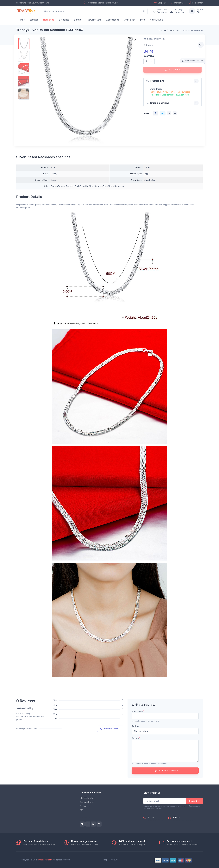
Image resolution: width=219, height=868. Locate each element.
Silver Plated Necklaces (193, 30)
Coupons (160, 3)
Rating (136, 726)
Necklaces (49, 20)
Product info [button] (155, 81)
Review (136, 738)
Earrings (34, 20)
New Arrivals (157, 20)
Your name (138, 711)
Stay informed (152, 793)
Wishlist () (177, 3)
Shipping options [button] (158, 103)
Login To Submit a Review (165, 771)
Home (162, 30)
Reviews (114, 860)
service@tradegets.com (184, 820)
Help (105, 860)
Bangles (78, 20)
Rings (22, 20)
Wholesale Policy (87, 798)
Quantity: (149, 56)
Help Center (196, 3)
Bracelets (64, 20)
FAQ (81, 810)
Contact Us (85, 806)
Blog (143, 20)
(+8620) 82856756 (157, 820)
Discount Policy (87, 802)
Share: (147, 113)
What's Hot (130, 20)
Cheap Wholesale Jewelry (28, 3)
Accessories (113, 20)
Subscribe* (194, 801)
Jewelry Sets (94, 20)
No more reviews (110, 729)
